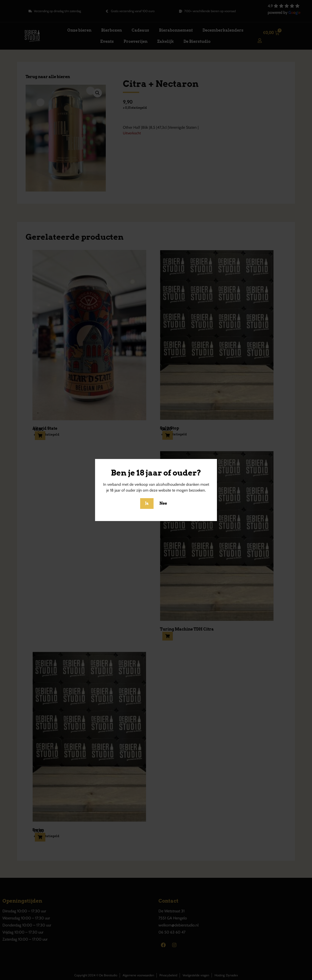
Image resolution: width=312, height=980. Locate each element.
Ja (147, 503)
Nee (163, 503)
